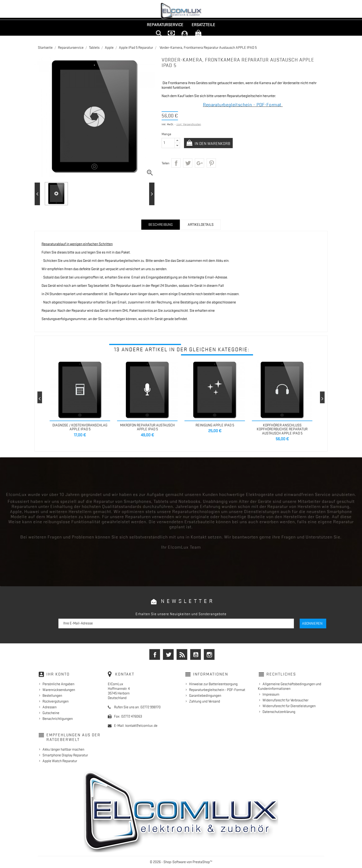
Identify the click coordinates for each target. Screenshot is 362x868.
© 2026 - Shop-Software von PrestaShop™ (181, 862)
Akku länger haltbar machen (63, 749)
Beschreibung (161, 225)
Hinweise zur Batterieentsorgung (213, 684)
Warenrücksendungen (59, 690)
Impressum (271, 694)
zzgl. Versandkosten (189, 124)
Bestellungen (52, 696)
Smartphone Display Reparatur (65, 755)
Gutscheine (51, 713)
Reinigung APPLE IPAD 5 (215, 425)
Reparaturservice (165, 25)
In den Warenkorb (213, 144)
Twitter (168, 654)
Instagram (209, 654)
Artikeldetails (201, 225)
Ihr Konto (58, 674)
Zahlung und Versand (205, 701)
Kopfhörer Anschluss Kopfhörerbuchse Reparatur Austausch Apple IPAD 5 (282, 429)
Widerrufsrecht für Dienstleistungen (289, 706)
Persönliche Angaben (58, 684)
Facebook (155, 654)
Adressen (50, 707)
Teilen (176, 163)
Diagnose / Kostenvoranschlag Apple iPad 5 (80, 427)
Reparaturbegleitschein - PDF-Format (217, 690)
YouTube (196, 654)
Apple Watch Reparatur (60, 761)
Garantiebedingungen (205, 696)
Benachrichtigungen (58, 719)
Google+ (199, 163)
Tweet (188, 163)
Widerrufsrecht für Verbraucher (285, 700)
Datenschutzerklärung (279, 712)
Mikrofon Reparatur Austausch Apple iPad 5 (147, 427)
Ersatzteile (203, 25)
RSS (182, 654)
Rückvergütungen (56, 701)
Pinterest (211, 163)
